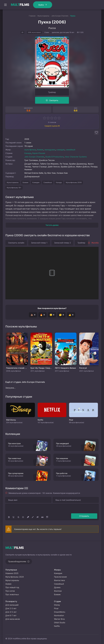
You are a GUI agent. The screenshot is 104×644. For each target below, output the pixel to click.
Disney (57, 605)
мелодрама (50, 150)
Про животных (12, 594)
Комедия (36, 182)
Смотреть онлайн (16, 243)
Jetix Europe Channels (34, 157)
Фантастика (59, 580)
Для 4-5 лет (11, 612)
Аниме (8, 584)
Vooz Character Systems (76, 157)
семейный (70, 150)
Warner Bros (59, 619)
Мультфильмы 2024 (15, 577)
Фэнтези (58, 591)
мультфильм (30, 150)
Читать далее (52, 225)
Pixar (56, 608)
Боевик (25, 182)
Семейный (59, 584)
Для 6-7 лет (11, 615)
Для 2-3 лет (11, 608)
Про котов (10, 591)
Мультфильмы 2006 (74, 182)
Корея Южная (39, 153)
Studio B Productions (55, 157)
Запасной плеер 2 (62, 243)
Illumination (59, 615)
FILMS (20, 5)
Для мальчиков (13, 619)
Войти (40, 5)
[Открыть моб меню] (5, 5)
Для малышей (12, 605)
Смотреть (54, 100)
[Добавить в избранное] (96, 133)
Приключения (60, 577)
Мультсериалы (13, 182)
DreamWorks (60, 612)
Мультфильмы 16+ (14, 188)
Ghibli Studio (60, 622)
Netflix (57, 626)
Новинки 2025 (12, 573)
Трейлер (52, 92)
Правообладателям (17, 561)
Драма (57, 587)
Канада (28, 153)
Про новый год (12, 587)
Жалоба (93, 243)
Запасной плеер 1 (39, 243)
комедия (61, 150)
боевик (40, 150)
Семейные (48, 182)
